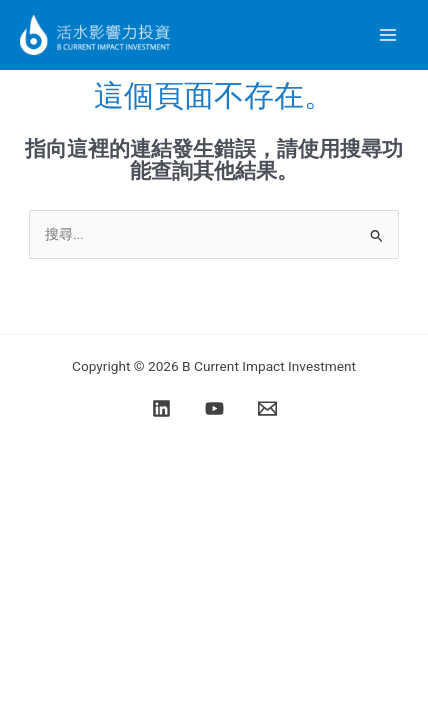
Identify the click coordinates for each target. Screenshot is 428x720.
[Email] (267, 408)
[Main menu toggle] (388, 35)
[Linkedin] (161, 408)
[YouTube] (214, 408)
